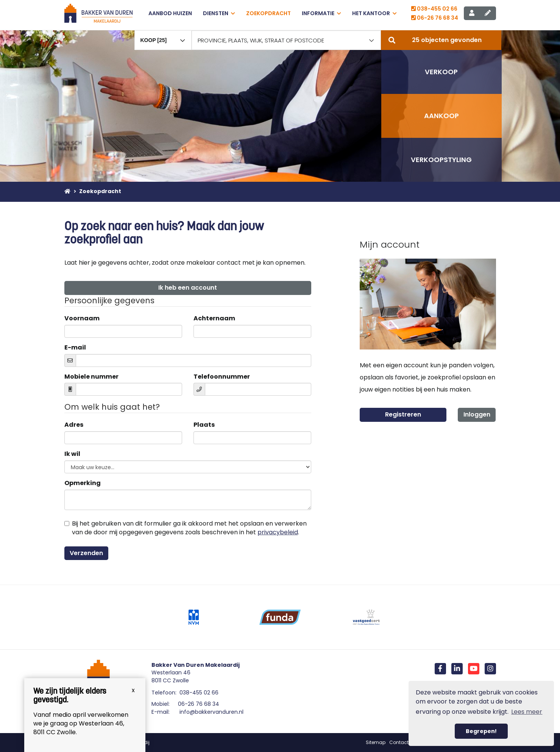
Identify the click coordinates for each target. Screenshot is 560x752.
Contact (399, 742)
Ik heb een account (188, 288)
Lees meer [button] (527, 712)
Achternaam (214, 318)
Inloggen (477, 414)
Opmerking (83, 483)
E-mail (75, 348)
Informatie (321, 13)
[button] (441, 40)
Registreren (403, 414)
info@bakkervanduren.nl (211, 712)
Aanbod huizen (170, 13)
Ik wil (72, 454)
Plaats (204, 425)
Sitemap (376, 742)
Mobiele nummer (91, 377)
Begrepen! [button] (481, 731)
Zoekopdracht (268, 13)
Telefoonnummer (222, 377)
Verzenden (86, 553)
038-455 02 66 (434, 9)
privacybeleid (278, 532)
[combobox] (163, 37)
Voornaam (82, 318)
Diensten (219, 13)
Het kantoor (374, 13)
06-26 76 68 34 (435, 18)
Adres (74, 425)
